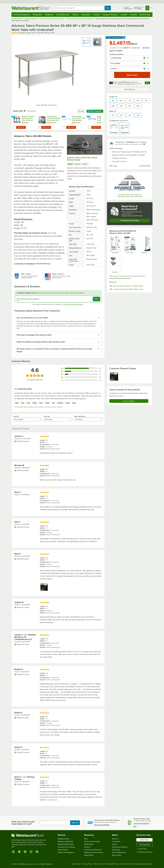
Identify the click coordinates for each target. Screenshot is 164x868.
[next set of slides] (103, 122)
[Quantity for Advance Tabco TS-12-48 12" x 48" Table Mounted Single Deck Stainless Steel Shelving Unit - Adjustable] (90, 127)
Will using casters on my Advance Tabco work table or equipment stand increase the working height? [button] (54, 350)
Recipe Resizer (63, 850)
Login (112, 51)
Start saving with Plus (102, 825)
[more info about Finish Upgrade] (144, 63)
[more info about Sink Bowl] (144, 69)
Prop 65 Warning (43, 264)
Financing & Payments (120, 847)
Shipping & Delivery (144, 852)
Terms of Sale (76, 864)
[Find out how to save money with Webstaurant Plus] (14, 117)
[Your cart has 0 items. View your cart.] (149, 8)
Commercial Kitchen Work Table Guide (131, 289)
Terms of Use (68, 304)
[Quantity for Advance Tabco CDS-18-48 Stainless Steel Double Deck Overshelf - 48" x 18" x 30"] (40, 127)
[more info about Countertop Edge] (144, 58)
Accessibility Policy (112, 864)
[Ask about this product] (58, 299)
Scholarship (116, 850)
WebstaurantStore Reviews (94, 852)
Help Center (144, 840)
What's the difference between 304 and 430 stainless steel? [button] (41, 342)
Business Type (145, 15)
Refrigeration (37, 15)
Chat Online (142, 849)
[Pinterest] (37, 852)
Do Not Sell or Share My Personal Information (137, 864)
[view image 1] (114, 377)
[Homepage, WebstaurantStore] (31, 8)
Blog (86, 839)
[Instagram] (13, 852)
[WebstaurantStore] (30, 835)
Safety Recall (89, 855)
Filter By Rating (80, 416)
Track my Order (145, 845)
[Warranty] (144, 245)
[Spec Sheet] (115, 245)
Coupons (87, 847)
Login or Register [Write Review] (129, 401)
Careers (115, 844)
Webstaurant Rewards (65, 842)
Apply (148, 83)
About (70, 164)
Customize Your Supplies (67, 847)
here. (21, 239)
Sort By (16, 416)
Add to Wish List (130, 89)
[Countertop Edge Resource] (115, 264)
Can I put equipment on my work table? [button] (32, 318)
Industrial (133, 15)
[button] (86, 42)
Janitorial (124, 15)
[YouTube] (19, 852)
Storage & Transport (110, 15)
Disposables (86, 15)
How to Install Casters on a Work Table (131, 286)
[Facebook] (25, 852)
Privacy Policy (79, 304)
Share (81, 111)
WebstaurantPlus (64, 839)
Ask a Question (95, 111)
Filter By (47, 416)
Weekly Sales (89, 844)
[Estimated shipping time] (144, 144)
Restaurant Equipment (22, 15)
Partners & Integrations (66, 852)
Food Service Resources (93, 850)
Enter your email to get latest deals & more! (23, 823)
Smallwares (49, 15)
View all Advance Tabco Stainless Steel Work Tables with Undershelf (130, 196)
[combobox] (79, 8)
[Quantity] (112, 75)
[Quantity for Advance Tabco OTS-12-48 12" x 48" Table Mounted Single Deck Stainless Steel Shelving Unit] (65, 127)
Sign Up (75, 823)
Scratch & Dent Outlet (92, 842)
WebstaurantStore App (66, 844)
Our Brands (116, 842)
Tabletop (75, 15)
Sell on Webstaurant (119, 852)
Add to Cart (21, 127)
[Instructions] (130, 245)
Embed (85, 164)
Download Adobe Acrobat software (120, 278)
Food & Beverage (63, 15)
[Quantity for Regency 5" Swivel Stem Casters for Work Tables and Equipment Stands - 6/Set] (15, 127)
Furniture (97, 15)
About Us (115, 839)
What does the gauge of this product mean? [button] (34, 335)
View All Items (32, 111)
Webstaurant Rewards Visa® (126, 84)
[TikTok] (31, 852)
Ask (97, 299)
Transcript (77, 164)
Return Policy (117, 855)
